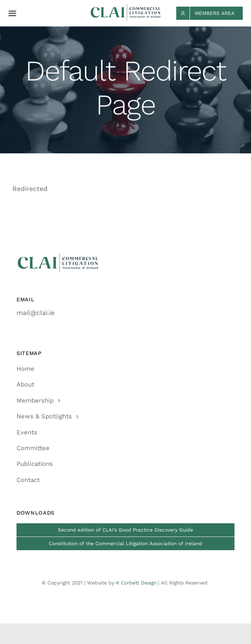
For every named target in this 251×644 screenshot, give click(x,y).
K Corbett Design (136, 583)
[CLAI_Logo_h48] (125, 7)
